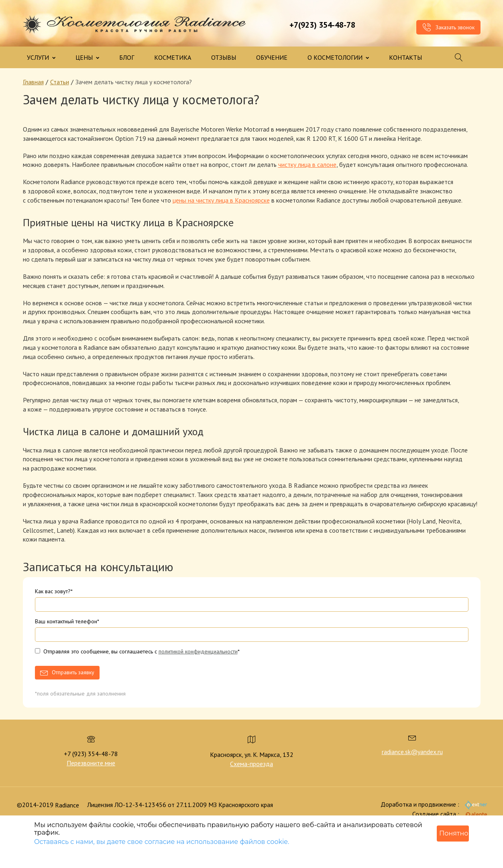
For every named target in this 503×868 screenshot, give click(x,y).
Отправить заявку (73, 672)
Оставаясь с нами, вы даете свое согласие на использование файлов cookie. (162, 842)
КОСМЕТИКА (173, 57)
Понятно (454, 833)
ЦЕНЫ (87, 57)
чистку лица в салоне (307, 164)
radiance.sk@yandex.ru (412, 752)
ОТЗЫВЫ (224, 57)
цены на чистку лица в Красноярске (221, 200)
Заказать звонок (448, 27)
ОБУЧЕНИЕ (272, 57)
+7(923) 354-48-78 (322, 25)
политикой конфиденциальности (198, 651)
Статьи (60, 82)
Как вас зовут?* (54, 591)
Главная (33, 82)
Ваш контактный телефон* (67, 621)
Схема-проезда (251, 764)
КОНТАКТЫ (405, 57)
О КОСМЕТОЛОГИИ (338, 57)
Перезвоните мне (91, 763)
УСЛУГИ (41, 57)
